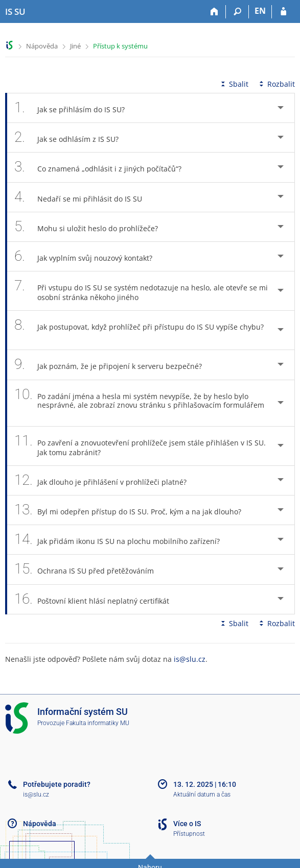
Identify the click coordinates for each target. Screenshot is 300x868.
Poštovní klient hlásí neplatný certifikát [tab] (97, 599)
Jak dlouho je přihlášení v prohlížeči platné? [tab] (106, 480)
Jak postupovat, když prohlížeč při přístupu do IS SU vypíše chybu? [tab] (139, 330)
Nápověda (42, 46)
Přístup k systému (120, 46)
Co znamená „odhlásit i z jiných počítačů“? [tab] (103, 167)
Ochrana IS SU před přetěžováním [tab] (90, 569)
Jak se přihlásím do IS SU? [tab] (75, 108)
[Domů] (214, 12)
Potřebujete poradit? (57, 784)
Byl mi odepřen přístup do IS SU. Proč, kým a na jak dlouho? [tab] (133, 510)
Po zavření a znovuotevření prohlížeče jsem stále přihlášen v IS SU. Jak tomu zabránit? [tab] (140, 446)
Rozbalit (276, 84)
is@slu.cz (190, 659)
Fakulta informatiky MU (98, 723)
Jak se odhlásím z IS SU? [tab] (72, 138)
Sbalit (234, 84)
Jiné (75, 46)
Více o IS (187, 824)
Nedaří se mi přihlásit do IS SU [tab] (84, 197)
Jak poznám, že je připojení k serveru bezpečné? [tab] (114, 365)
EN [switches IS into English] (260, 11)
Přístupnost (189, 834)
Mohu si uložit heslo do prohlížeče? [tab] (92, 227)
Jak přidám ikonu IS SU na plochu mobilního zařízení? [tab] (123, 540)
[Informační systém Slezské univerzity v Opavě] (15, 12)
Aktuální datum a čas (202, 795)
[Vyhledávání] (237, 12)
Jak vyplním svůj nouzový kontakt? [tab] (89, 256)
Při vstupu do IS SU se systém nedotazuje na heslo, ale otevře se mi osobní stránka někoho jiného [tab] (141, 291)
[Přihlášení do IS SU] (283, 12)
